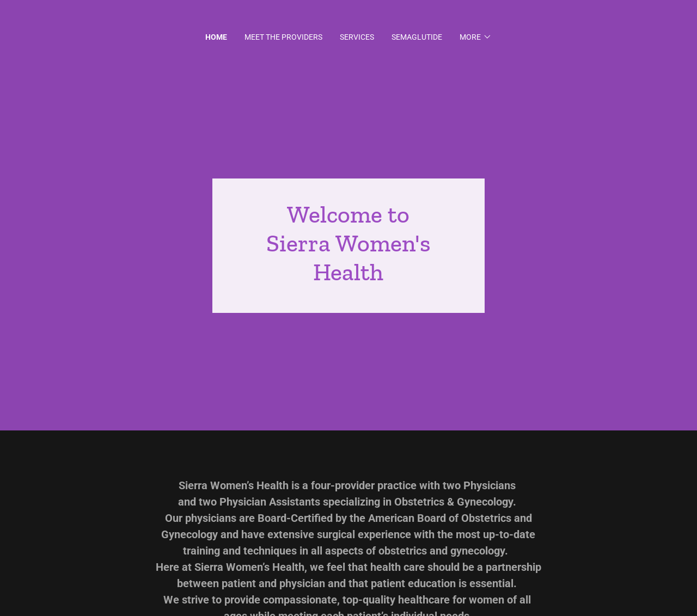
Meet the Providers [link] (283, 37)
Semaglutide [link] (417, 37)
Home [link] (216, 37)
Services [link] (357, 37)
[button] (476, 37)
